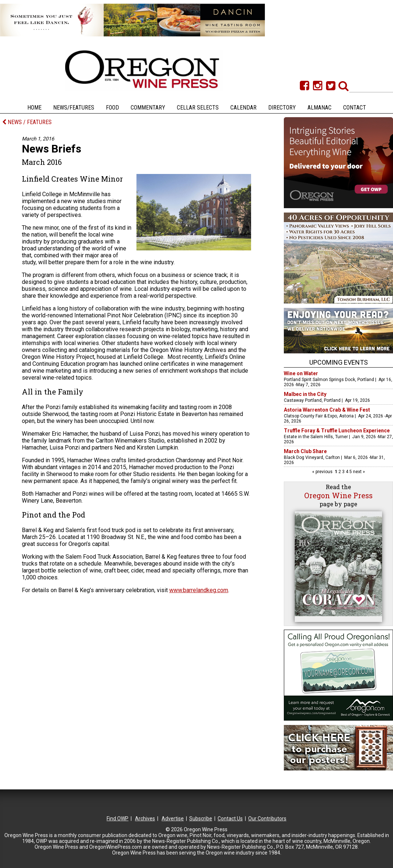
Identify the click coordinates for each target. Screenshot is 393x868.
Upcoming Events (339, 362)
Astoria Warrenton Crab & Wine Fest (327, 410)
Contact (355, 108)
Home (34, 108)
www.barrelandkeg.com (199, 590)
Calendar (243, 108)
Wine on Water (301, 373)
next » (358, 472)
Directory (282, 108)
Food (112, 108)
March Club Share (305, 451)
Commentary (148, 108)
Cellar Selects (198, 108)
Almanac (319, 108)
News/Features (74, 108)
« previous (323, 472)
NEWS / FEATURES (27, 122)
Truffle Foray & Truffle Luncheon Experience (337, 431)
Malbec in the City (305, 394)
